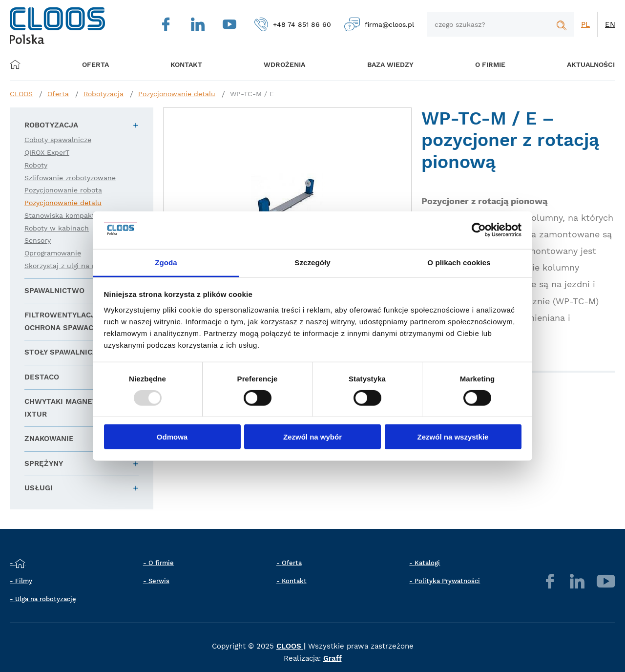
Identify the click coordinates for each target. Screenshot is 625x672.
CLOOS (21, 94)
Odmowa (172, 437)
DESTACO (42, 377)
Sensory (38, 240)
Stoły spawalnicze (63, 352)
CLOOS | (291, 646)
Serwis (159, 581)
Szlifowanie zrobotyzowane (70, 178)
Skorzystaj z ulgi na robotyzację (77, 266)
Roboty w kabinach (57, 228)
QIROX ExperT (47, 152)
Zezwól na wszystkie (453, 437)
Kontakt (294, 581)
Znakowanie (49, 439)
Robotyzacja (104, 94)
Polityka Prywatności (447, 581)
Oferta (99, 64)
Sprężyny (44, 463)
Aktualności (576, 64)
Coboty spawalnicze (58, 140)
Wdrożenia (279, 64)
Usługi (39, 488)
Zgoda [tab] (166, 262)
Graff (333, 658)
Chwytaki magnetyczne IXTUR (73, 408)
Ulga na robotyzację (46, 599)
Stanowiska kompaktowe (66, 215)
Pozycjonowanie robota (63, 190)
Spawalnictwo (54, 291)
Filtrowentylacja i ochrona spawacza (65, 321)
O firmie (479, 64)
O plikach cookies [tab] (459, 262)
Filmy (24, 581)
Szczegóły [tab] (312, 262)
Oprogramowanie (53, 253)
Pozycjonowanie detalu (177, 94)
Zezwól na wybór (312, 437)
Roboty (36, 165)
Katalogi (427, 563)
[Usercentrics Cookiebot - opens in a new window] (479, 230)
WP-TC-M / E (252, 94)
